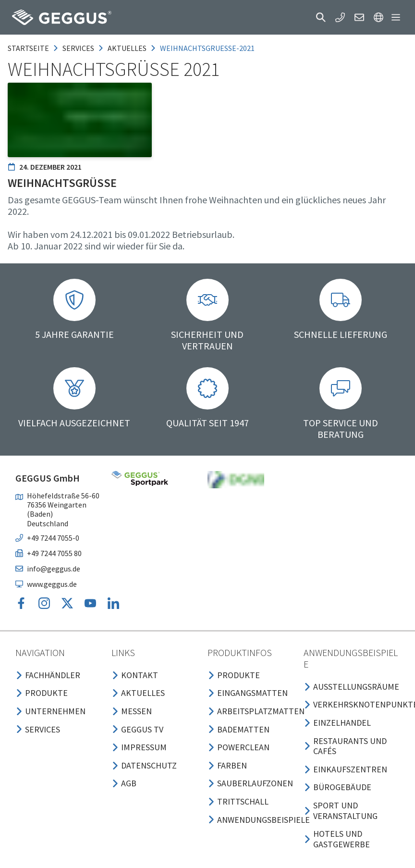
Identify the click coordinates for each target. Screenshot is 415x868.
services (78, 48)
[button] (321, 17)
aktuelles (127, 48)
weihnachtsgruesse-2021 (207, 48)
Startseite (28, 48)
